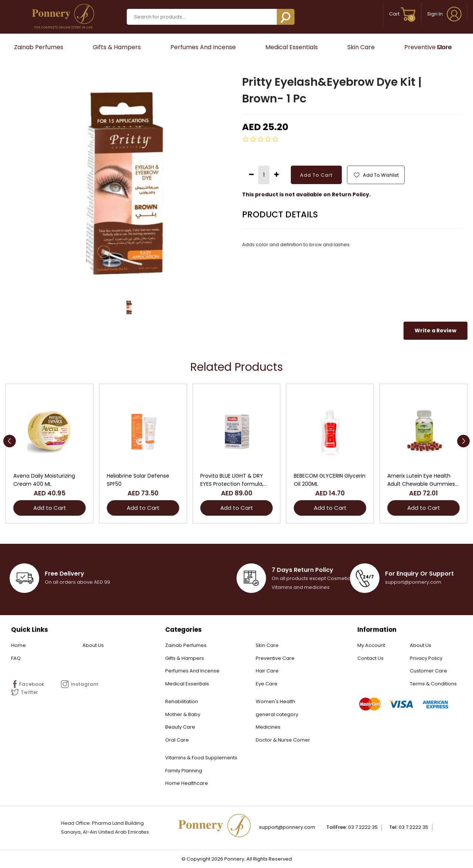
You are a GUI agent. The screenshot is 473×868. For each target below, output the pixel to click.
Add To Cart (316, 175)
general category (277, 714)
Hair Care (267, 671)
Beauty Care (180, 727)
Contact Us (370, 658)
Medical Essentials (292, 47)
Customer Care (428, 671)
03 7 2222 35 (363, 827)
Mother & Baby (183, 714)
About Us (93, 645)
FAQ (16, 658)
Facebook (28, 684)
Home (18, 645)
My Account (371, 645)
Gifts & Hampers (117, 47)
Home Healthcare (187, 783)
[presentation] (9, 441)
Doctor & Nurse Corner (283, 740)
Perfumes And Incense (203, 47)
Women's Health (275, 701)
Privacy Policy (426, 658)
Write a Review (435, 330)
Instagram (80, 684)
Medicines (268, 727)
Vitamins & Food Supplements (201, 758)
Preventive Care (428, 47)
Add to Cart (50, 508)
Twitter (25, 692)
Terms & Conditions (433, 684)
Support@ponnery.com (287, 827)
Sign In (444, 14)
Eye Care (267, 684)
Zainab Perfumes (39, 47)
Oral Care (177, 740)
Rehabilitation (182, 701)
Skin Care (361, 47)
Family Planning (184, 771)
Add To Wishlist (376, 175)
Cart (402, 14)
